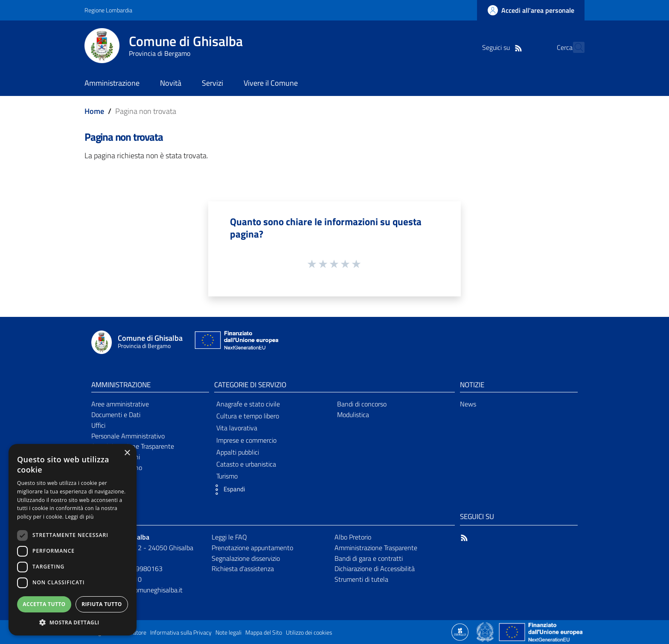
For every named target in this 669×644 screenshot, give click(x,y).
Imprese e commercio (246, 440)
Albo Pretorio (353, 537)
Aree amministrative (120, 404)
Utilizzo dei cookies (309, 632)
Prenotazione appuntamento (252, 548)
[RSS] (503, 47)
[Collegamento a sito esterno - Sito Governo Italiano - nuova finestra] (486, 631)
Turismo (227, 476)
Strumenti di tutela (361, 579)
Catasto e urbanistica (246, 464)
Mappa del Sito (264, 632)
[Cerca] (574, 47)
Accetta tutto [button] (44, 604)
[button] (227, 490)
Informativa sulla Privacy (181, 632)
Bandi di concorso (362, 404)
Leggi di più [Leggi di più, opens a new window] (80, 517)
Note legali (228, 632)
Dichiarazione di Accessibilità (375, 569)
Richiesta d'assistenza (243, 569)
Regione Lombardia (108, 10)
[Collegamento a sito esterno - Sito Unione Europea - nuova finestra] (236, 342)
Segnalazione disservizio (246, 558)
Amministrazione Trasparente (376, 548)
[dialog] (73, 540)
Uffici (98, 425)
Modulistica (353, 415)
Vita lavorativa (237, 428)
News (468, 404)
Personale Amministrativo (128, 436)
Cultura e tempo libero (248, 416)
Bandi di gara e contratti (369, 558)
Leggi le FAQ (229, 537)
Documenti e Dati (116, 415)
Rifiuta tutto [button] (102, 604)
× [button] (127, 453)
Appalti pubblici (238, 452)
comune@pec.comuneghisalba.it (137, 590)
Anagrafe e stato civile (248, 404)
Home (94, 111)
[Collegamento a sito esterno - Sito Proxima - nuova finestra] (460, 631)
